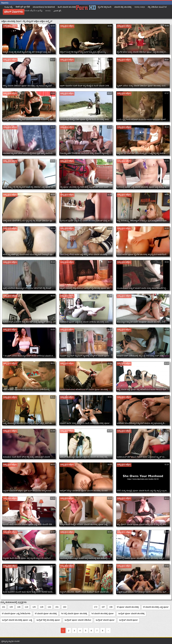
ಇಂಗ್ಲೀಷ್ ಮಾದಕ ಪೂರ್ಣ (105, 620)
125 (34, 607)
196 (111, 607)
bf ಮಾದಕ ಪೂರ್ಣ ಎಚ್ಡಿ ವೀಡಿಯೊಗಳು (16, 613)
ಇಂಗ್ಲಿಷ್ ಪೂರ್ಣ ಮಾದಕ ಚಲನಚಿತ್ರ (131, 613)
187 (103, 607)
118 (26, 607)
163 (65, 607)
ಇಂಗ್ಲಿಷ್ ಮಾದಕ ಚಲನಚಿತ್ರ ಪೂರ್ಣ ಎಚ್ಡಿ (17, 620)
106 (19, 607)
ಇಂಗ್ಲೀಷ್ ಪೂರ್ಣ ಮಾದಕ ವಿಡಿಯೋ (78, 620)
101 (4, 607)
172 (96, 607)
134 (49, 607)
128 (42, 607)
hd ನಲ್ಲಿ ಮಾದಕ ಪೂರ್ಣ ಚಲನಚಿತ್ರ (74, 613)
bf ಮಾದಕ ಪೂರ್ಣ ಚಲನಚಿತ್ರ (46, 613)
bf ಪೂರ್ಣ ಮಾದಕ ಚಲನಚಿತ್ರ (128, 607)
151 (57, 607)
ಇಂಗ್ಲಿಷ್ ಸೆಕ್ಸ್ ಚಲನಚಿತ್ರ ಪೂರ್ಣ (48, 620)
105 (11, 607)
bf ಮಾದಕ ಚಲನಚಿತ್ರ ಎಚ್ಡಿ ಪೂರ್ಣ (156, 607)
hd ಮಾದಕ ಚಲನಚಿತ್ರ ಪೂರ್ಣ (103, 613)
